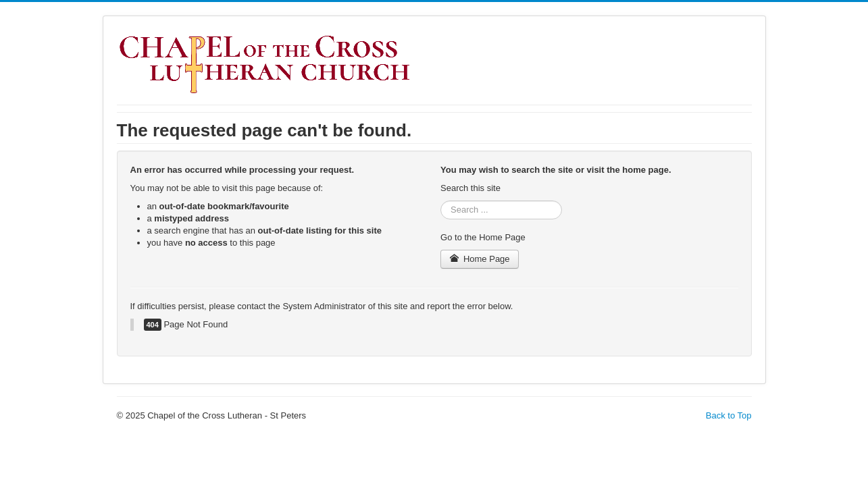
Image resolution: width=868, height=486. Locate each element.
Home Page (480, 259)
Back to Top (729, 415)
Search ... (441, 201)
